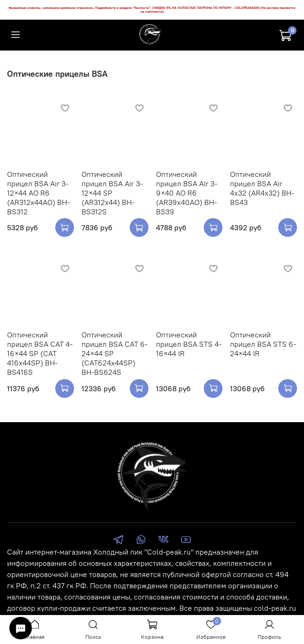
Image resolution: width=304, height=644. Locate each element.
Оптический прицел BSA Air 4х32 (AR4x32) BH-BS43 (262, 188)
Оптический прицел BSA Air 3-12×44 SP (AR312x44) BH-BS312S (112, 193)
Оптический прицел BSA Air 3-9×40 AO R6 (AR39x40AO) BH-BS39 (187, 193)
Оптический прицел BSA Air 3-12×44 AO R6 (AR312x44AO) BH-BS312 (38, 193)
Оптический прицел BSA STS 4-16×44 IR (189, 344)
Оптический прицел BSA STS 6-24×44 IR (263, 344)
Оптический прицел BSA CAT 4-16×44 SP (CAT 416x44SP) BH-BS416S (40, 353)
